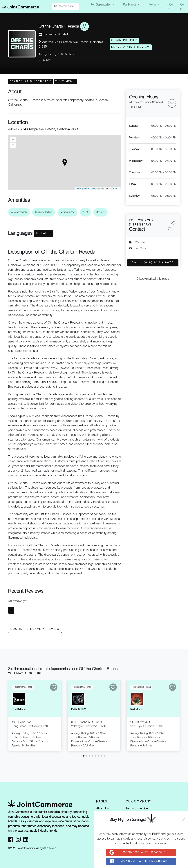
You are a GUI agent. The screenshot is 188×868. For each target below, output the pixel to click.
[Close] (183, 820)
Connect (137, 853)
